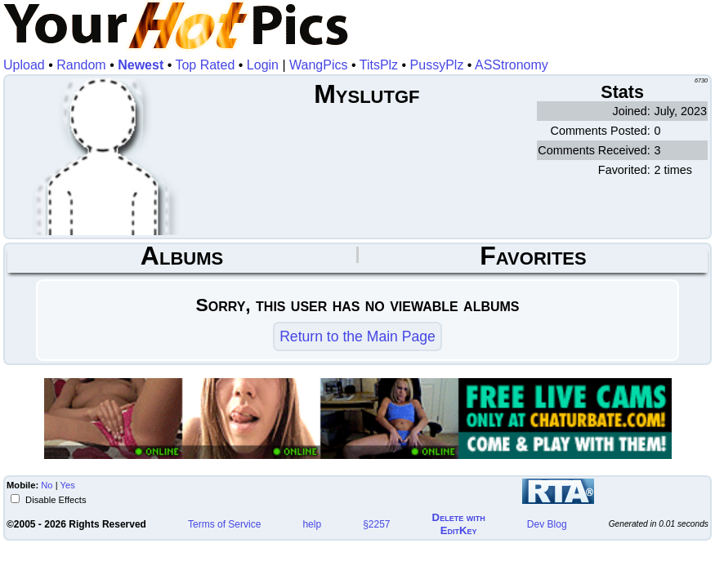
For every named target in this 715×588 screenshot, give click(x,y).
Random (81, 65)
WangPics (318, 65)
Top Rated (205, 65)
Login (263, 65)
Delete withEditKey (459, 524)
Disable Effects (55, 500)
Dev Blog (547, 524)
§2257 (376, 524)
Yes (68, 485)
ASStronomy (512, 65)
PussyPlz (437, 65)
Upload (24, 65)
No (47, 485)
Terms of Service (224, 524)
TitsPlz (379, 65)
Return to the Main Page (357, 336)
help (312, 524)
